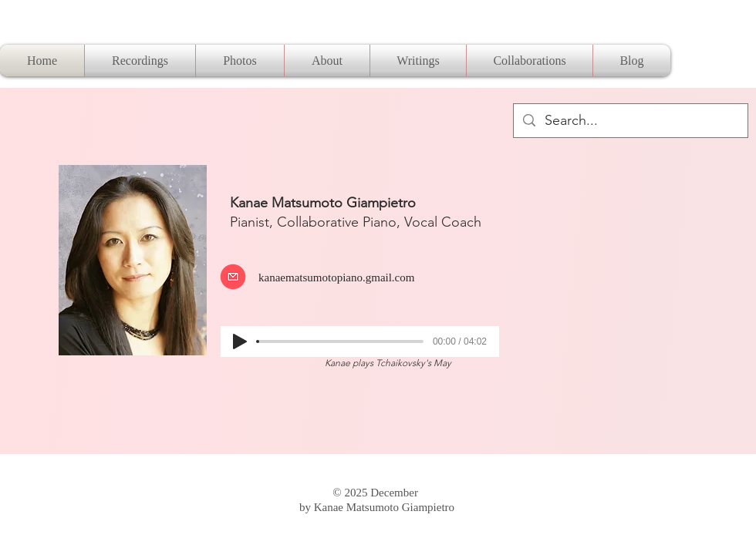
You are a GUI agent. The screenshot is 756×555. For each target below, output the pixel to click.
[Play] (240, 341)
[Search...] (630, 121)
